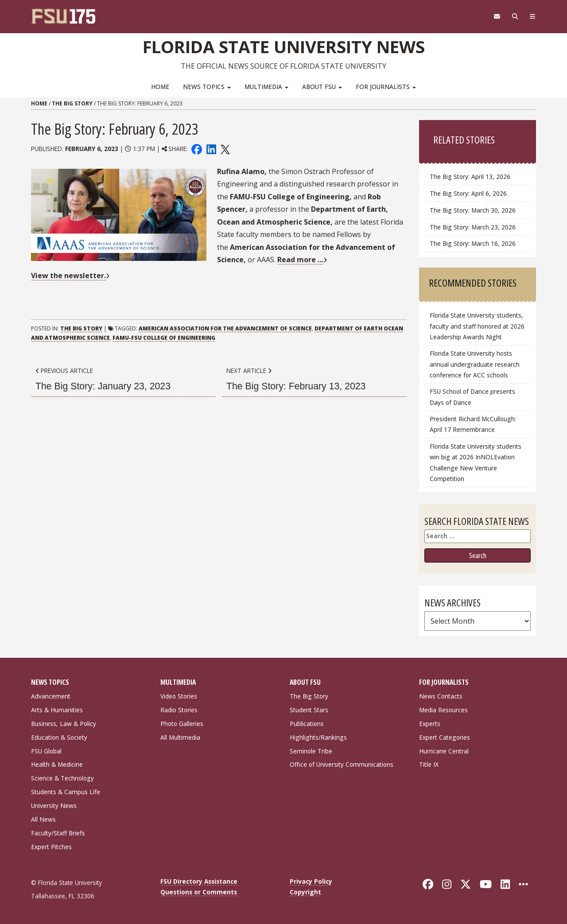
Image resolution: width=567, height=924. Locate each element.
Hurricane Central (444, 751)
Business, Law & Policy (64, 724)
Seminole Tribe (311, 751)
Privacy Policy (311, 881)
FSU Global (46, 751)
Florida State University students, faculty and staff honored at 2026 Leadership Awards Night (477, 326)
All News (43, 819)
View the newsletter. (68, 276)
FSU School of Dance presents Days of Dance (472, 397)
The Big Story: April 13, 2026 (470, 177)
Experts (430, 724)
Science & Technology (62, 778)
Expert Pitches (51, 847)
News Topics (207, 87)
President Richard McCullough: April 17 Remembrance (473, 424)
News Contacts (441, 696)
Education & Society (59, 737)
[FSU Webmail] (497, 16)
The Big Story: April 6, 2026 (468, 193)
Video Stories (179, 696)
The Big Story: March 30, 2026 (473, 210)
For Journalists (386, 87)
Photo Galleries (182, 724)
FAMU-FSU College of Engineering (164, 338)
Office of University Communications (342, 764)
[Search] (515, 16)
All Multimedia (180, 737)
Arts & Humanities (57, 710)
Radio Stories (179, 710)
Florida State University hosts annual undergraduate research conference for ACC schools (475, 364)
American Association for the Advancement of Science (225, 328)
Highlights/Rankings (318, 737)
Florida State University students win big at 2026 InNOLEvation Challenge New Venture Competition (476, 462)
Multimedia (266, 87)
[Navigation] (533, 16)
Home (160, 87)
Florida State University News (284, 47)
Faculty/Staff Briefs (58, 833)
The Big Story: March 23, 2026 (473, 227)
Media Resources (443, 710)
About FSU (322, 87)
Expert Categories (445, 737)
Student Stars (309, 710)
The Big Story (72, 103)
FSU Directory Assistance (199, 881)
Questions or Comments (199, 892)
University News (54, 806)
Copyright (305, 892)
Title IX (429, 764)
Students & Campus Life (66, 792)
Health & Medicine (57, 764)
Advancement (51, 696)
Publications (307, 724)
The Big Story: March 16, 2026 (473, 243)
